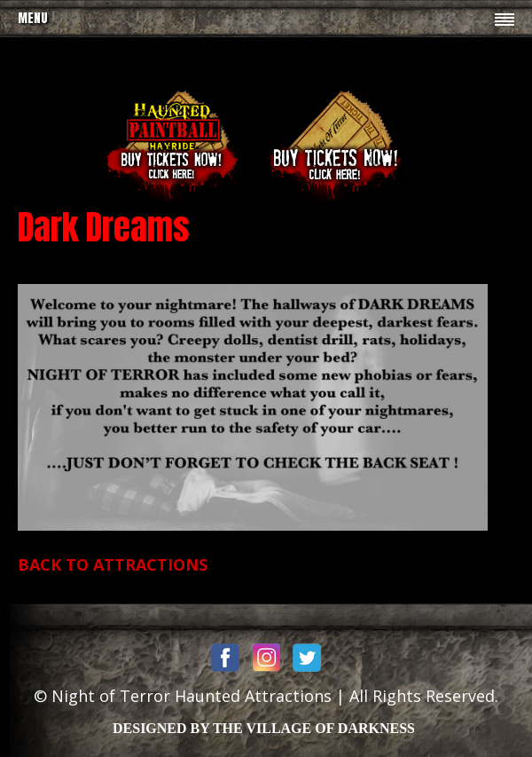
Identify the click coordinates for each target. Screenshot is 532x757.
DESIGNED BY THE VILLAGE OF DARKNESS (264, 728)
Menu (33, 18)
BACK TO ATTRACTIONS (113, 564)
